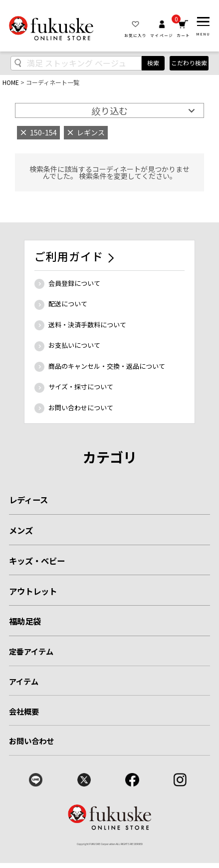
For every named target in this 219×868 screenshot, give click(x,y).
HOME (11, 82)
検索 (153, 63)
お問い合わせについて (81, 408)
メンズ (21, 530)
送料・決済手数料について (87, 325)
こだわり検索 (189, 63)
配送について (68, 304)
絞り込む (110, 110)
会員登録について (74, 283)
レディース (28, 500)
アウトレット (33, 591)
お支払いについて (74, 345)
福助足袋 (25, 621)
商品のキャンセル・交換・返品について (107, 366)
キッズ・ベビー (37, 561)
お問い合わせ (32, 741)
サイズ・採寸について (81, 387)
